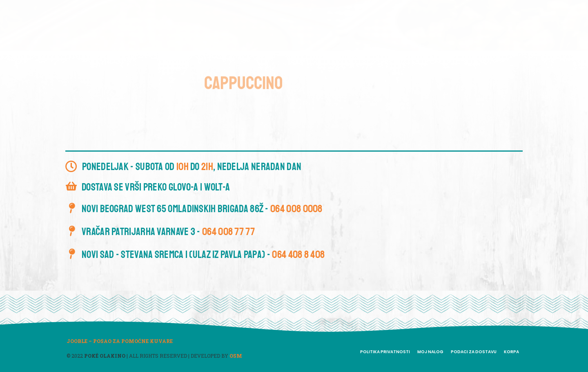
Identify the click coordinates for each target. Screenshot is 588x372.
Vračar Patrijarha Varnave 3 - (168, 232)
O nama (263, 25)
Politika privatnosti (385, 352)
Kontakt (391, 25)
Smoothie (325, 25)
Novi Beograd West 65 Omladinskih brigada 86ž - (202, 209)
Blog (359, 25)
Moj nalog (430, 352)
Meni (293, 25)
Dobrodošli (222, 25)
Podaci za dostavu (474, 352)
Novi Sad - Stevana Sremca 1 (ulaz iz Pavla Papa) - (203, 255)
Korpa (511, 352)
